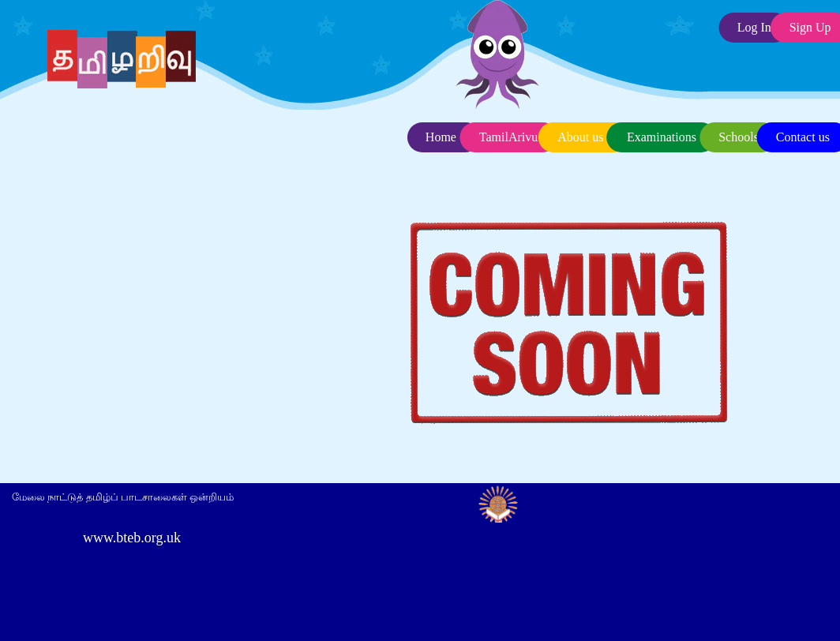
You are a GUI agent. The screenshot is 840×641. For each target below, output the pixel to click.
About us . (583, 137)
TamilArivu (508, 137)
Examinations (662, 137)
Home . (444, 137)
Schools (739, 137)
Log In (754, 27)
